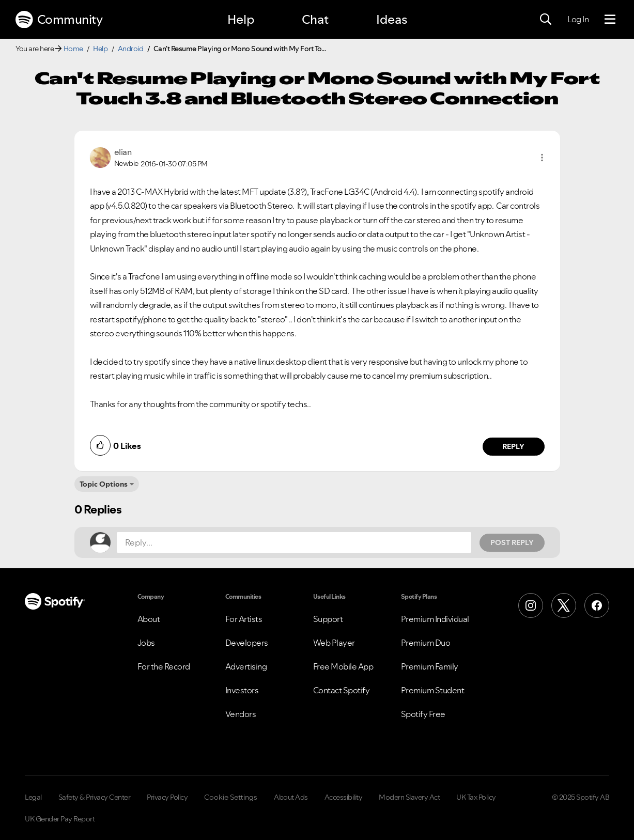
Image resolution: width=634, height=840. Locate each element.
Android (131, 49)
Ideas (392, 19)
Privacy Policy (167, 797)
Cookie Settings (231, 797)
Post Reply (512, 542)
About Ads (291, 797)
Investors (242, 690)
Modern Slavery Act (409, 797)
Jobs (146, 643)
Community (59, 20)
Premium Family (430, 666)
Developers (247, 643)
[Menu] (610, 20)
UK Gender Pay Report (60, 819)
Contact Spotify (342, 690)
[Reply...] (294, 542)
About (149, 619)
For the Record (164, 666)
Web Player (334, 643)
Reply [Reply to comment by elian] (513, 446)
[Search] (546, 20)
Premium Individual (435, 619)
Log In (578, 19)
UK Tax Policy (476, 797)
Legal (33, 797)
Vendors (241, 714)
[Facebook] (597, 605)
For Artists (244, 619)
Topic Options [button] (104, 484)
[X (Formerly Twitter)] (564, 605)
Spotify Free (423, 714)
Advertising (246, 666)
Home (73, 49)
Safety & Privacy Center (95, 797)
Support (328, 619)
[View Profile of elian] (123, 152)
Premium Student (433, 690)
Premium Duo (426, 643)
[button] (542, 158)
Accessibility (344, 797)
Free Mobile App (343, 666)
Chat (315, 19)
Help (241, 19)
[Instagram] (531, 605)
